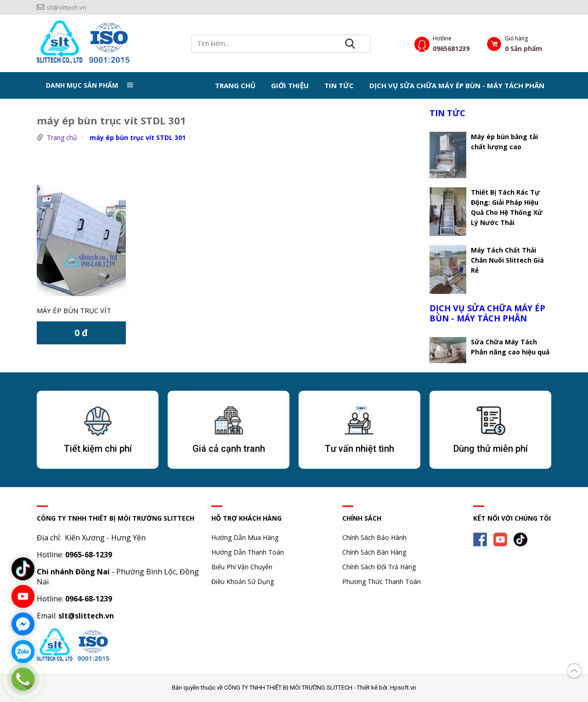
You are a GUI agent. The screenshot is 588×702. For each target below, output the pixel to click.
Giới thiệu (290, 85)
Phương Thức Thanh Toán (382, 581)
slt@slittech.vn (62, 7)
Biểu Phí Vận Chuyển (242, 567)
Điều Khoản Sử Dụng (243, 581)
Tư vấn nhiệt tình (359, 449)
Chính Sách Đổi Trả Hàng (379, 567)
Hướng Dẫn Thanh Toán (248, 552)
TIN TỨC (339, 85)
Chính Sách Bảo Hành (374, 537)
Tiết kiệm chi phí (98, 449)
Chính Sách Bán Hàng (374, 552)
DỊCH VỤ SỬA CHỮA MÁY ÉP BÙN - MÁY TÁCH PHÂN (457, 85)
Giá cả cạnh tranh (229, 449)
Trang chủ (235, 85)
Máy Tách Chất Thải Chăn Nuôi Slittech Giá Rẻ (507, 260)
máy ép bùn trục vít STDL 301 (138, 138)
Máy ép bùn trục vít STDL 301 (74, 311)
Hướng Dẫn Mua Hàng (245, 537)
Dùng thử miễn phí (491, 449)
